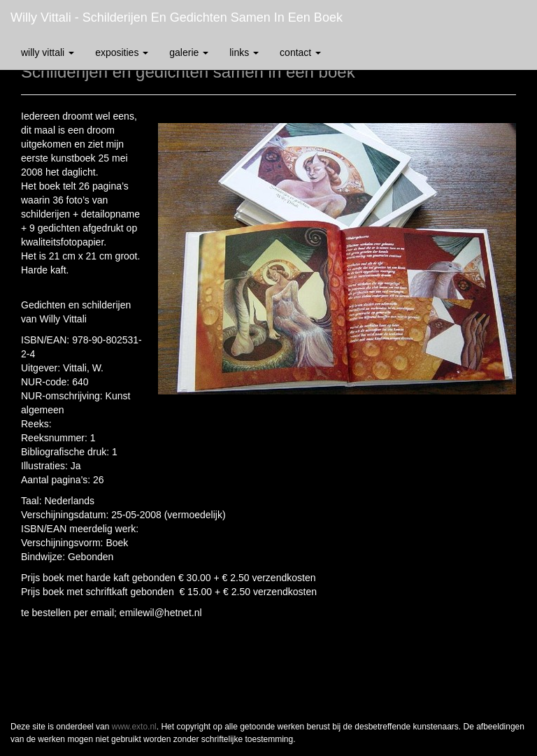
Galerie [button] (189, 52)
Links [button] (244, 52)
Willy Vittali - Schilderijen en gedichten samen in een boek (177, 17)
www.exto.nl (134, 727)
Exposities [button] (122, 52)
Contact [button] (300, 52)
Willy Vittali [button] (48, 52)
